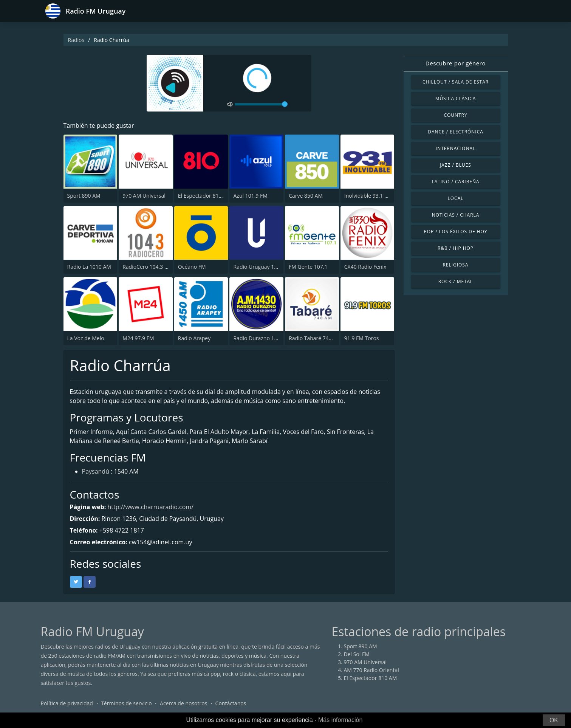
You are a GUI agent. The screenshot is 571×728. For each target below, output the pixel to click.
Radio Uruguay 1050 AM (263, 267)
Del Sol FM (357, 654)
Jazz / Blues (456, 165)
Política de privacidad (67, 703)
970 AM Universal (144, 196)
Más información (340, 720)
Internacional (456, 148)
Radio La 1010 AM (89, 267)
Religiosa (456, 265)
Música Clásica (456, 98)
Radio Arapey (194, 338)
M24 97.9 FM (138, 338)
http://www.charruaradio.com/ (150, 507)
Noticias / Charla (456, 215)
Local (456, 198)
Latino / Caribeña (455, 182)
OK (554, 720)
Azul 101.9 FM (250, 196)
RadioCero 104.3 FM (147, 267)
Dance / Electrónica (455, 132)
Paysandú (96, 471)
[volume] (261, 104)
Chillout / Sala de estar (456, 82)
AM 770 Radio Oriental (371, 670)
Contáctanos (231, 703)
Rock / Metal (456, 281)
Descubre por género (456, 63)
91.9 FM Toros (362, 338)
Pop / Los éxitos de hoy (456, 232)
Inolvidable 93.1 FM (368, 196)
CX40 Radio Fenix (365, 267)
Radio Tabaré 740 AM (315, 338)
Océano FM (192, 267)
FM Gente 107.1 (308, 267)
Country (455, 115)
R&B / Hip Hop (456, 248)
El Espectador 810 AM (205, 196)
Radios (76, 40)
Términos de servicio (126, 703)
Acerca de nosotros (183, 703)
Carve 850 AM (306, 196)
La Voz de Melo (86, 338)
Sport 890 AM (84, 196)
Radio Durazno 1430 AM (263, 338)
